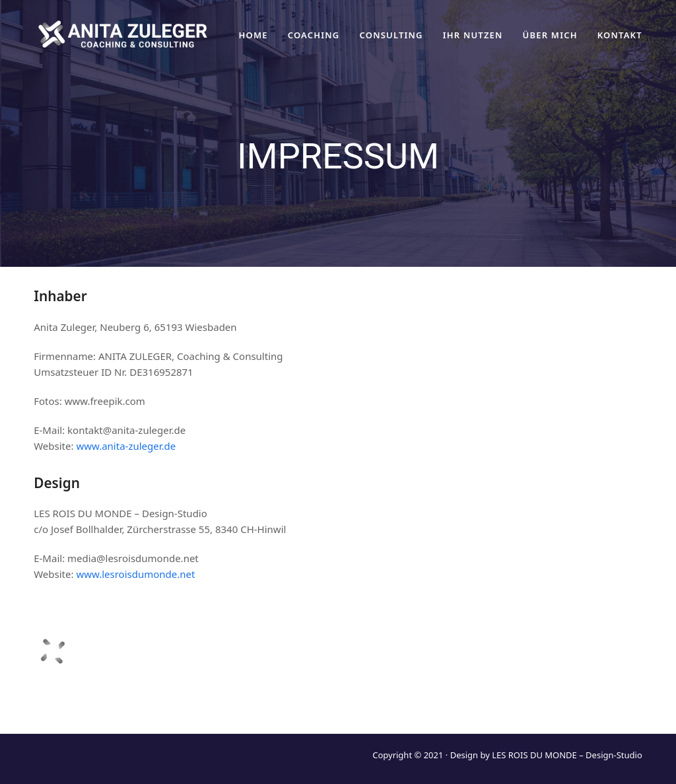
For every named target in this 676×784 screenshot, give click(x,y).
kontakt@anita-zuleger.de (583, 676)
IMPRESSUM (551, 705)
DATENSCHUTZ (471, 705)
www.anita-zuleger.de (126, 446)
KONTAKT (620, 705)
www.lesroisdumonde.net (135, 574)
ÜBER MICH (391, 705)
